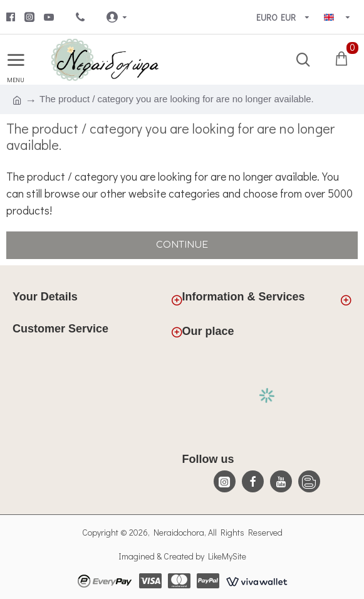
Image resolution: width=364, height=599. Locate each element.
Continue (182, 245)
